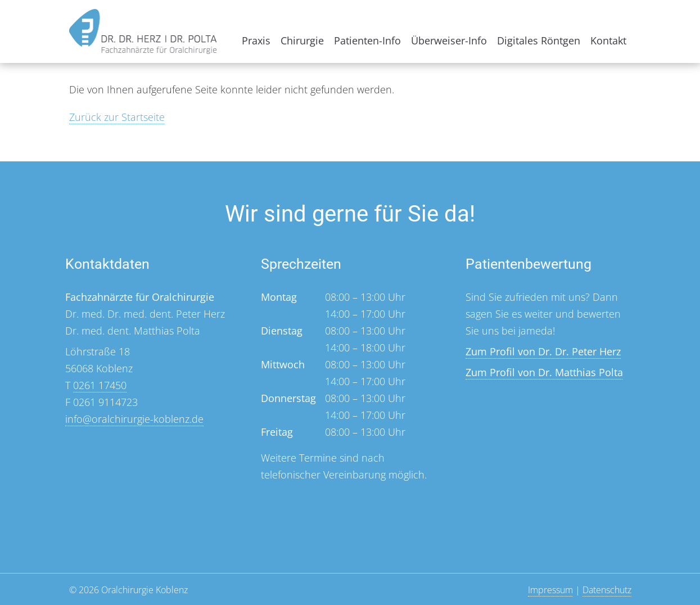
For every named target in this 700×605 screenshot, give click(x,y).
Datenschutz (607, 590)
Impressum (550, 590)
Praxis (256, 40)
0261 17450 (100, 385)
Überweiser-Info (449, 40)
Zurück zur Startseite (117, 117)
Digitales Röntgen (539, 40)
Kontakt (608, 40)
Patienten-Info (367, 40)
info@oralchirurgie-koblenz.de (134, 419)
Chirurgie (302, 40)
